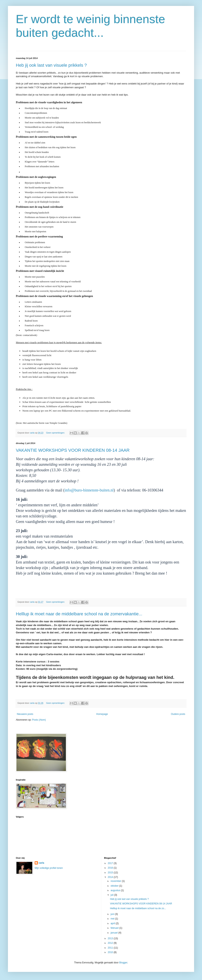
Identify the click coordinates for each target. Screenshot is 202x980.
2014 (111, 877)
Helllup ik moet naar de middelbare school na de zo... (138, 908)
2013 (111, 938)
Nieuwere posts (25, 714)
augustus (116, 890)
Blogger (123, 963)
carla (41, 863)
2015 (111, 873)
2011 (111, 948)
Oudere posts (178, 714)
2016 (111, 868)
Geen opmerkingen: (56, 433)
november (116, 881)
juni (113, 914)
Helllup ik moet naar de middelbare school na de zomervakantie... (79, 614)
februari (115, 928)
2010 (111, 952)
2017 (111, 863)
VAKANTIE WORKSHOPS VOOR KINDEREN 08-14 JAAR (73, 450)
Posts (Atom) (39, 720)
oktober (115, 886)
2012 (111, 943)
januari (114, 933)
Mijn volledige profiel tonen (49, 868)
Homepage (102, 714)
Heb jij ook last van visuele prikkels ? (51, 65)
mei (113, 919)
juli (112, 895)
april (113, 923)
